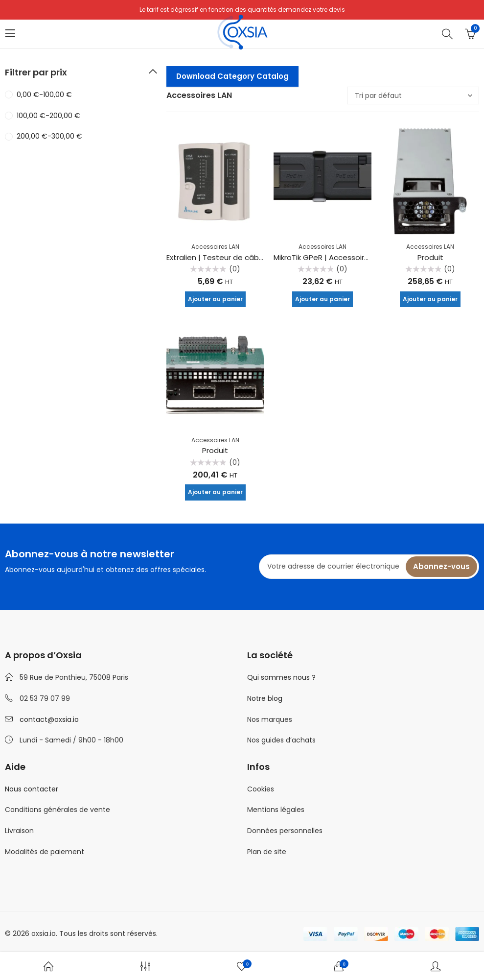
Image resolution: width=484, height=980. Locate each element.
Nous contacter (32, 789)
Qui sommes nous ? (281, 677)
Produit (430, 257)
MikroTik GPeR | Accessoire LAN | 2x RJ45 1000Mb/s (363, 257)
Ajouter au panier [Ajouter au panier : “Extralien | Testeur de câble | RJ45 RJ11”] (215, 299)
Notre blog (265, 698)
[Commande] (413, 96)
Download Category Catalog (232, 76)
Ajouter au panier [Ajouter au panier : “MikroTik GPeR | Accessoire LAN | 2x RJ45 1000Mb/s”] (323, 299)
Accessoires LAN (215, 247)
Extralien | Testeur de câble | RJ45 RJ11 (236, 257)
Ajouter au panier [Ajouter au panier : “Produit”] (430, 299)
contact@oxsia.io (49, 719)
